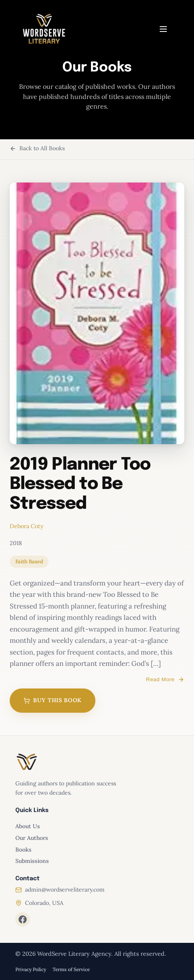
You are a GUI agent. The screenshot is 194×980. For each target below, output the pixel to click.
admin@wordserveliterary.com (65, 890)
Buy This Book (53, 700)
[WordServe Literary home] (44, 29)
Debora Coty (27, 526)
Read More (165, 680)
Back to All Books (37, 148)
